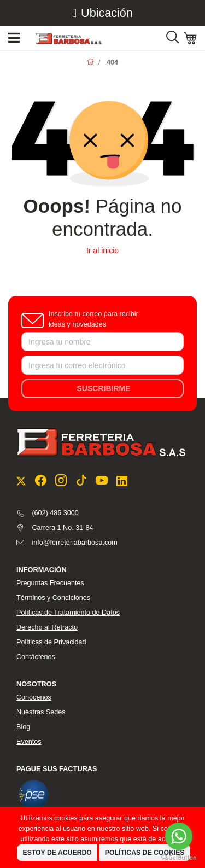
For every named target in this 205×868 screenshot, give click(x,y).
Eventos (29, 742)
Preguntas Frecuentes (50, 583)
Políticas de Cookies (145, 853)
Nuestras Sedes (41, 712)
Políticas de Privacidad (51, 642)
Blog (23, 727)
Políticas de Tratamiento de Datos (68, 613)
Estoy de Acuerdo (57, 853)
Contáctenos (36, 657)
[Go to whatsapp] (179, 836)
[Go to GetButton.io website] (179, 857)
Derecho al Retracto (47, 627)
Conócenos (34, 697)
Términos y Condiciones (53, 598)
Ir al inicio (102, 251)
